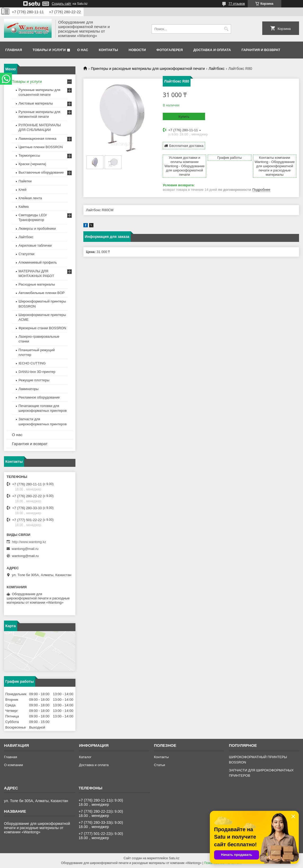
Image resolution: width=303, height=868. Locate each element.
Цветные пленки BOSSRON (41, 147)
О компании (13, 765)
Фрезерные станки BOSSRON (42, 328)
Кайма (24, 207)
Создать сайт (62, 4)
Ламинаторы (29, 389)
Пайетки (25, 181)
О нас (83, 50)
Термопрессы (29, 155)
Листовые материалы (36, 103)
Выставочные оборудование (41, 172)
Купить (184, 117)
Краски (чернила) (32, 164)
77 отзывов (237, 4)
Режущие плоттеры (34, 380)
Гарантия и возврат (261, 50)
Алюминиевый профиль (38, 262)
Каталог (85, 757)
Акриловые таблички (35, 245)
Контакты (108, 50)
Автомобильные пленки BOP (42, 293)
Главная (14, 50)
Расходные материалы (37, 284)
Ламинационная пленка (37, 139)
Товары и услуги (49, 50)
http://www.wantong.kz (29, 542)
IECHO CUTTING (32, 363)
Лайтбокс (216, 69)
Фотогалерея (170, 50)
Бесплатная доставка (186, 146)
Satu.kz (174, 858)
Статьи (160, 765)
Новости (137, 50)
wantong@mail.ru (25, 549)
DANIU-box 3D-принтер (37, 372)
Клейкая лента (30, 198)
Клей (22, 190)
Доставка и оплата (212, 50)
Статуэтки (26, 254)
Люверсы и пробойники (37, 229)
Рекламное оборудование (39, 397)
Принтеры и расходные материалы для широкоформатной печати (148, 69)
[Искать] (226, 29)
